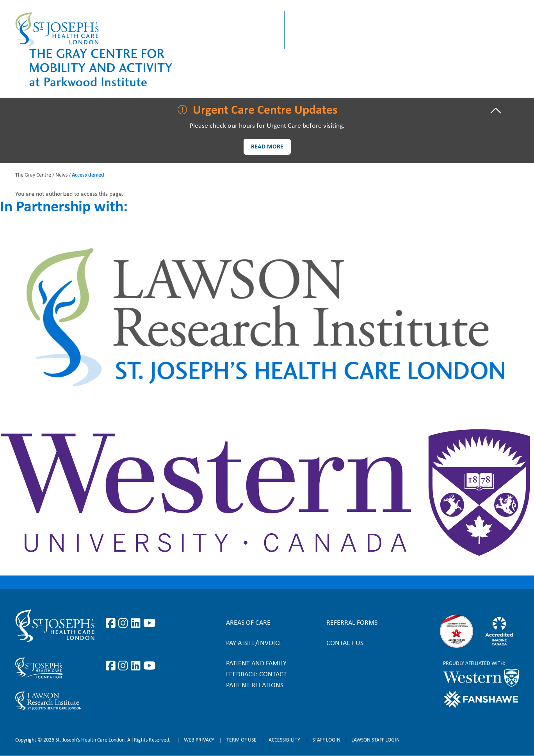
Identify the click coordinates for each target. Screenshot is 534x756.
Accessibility (284, 740)
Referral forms (352, 623)
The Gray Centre (33, 175)
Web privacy (199, 740)
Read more (267, 147)
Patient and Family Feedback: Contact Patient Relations (256, 675)
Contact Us (345, 643)
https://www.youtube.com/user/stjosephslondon (150, 624)
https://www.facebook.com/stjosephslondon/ (112, 624)
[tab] (267, 111)
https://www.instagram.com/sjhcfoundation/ (125, 666)
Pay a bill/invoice (254, 643)
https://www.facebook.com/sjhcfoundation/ (112, 666)
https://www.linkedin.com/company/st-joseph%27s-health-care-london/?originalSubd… (137, 624)
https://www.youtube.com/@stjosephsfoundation (150, 666)
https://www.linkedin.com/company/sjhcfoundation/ (137, 666)
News (61, 175)
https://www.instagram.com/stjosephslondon (125, 624)
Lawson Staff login (376, 740)
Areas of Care (248, 623)
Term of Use (241, 740)
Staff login (326, 740)
